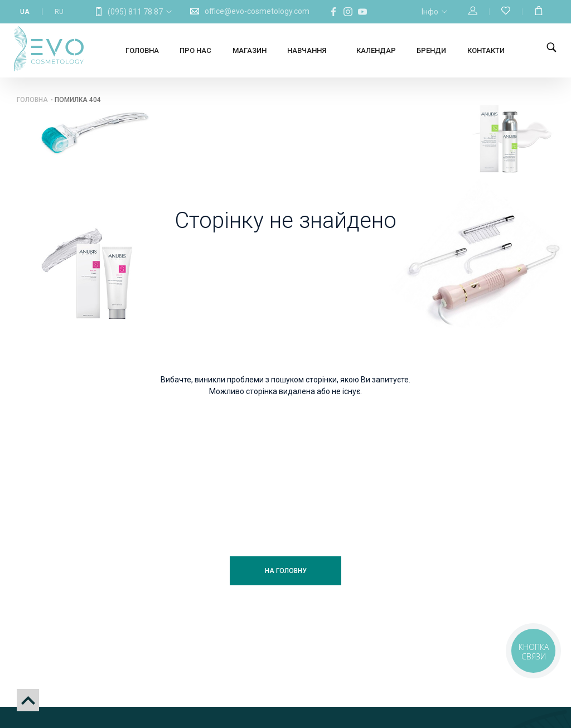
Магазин (250, 50)
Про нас (195, 50)
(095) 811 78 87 (135, 12)
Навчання (307, 50)
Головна (142, 50)
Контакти (486, 50)
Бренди (431, 50)
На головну (286, 571)
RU (59, 12)
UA (25, 12)
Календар (376, 50)
